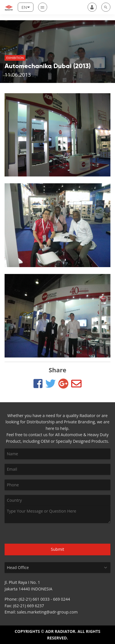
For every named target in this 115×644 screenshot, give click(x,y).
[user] (92, 7)
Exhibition (15, 58)
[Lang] (26, 7)
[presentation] (35, 534)
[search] (106, 7)
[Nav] (43, 7)
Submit (57, 549)
